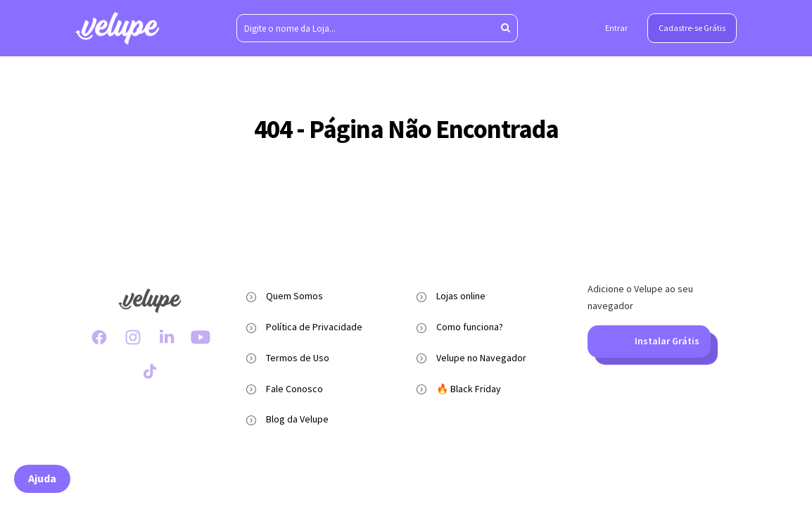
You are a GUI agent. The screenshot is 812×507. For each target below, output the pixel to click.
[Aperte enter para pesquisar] (506, 28)
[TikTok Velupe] (150, 371)
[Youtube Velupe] (201, 337)
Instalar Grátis (649, 342)
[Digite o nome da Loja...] (377, 28)
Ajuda (42, 478)
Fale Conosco (294, 389)
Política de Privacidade (314, 327)
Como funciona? (470, 327)
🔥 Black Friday (469, 389)
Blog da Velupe (297, 419)
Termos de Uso (298, 358)
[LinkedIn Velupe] (167, 337)
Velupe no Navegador (481, 358)
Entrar (616, 28)
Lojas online (461, 296)
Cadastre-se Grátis (692, 28)
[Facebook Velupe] (99, 337)
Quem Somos (294, 296)
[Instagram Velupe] (133, 337)
